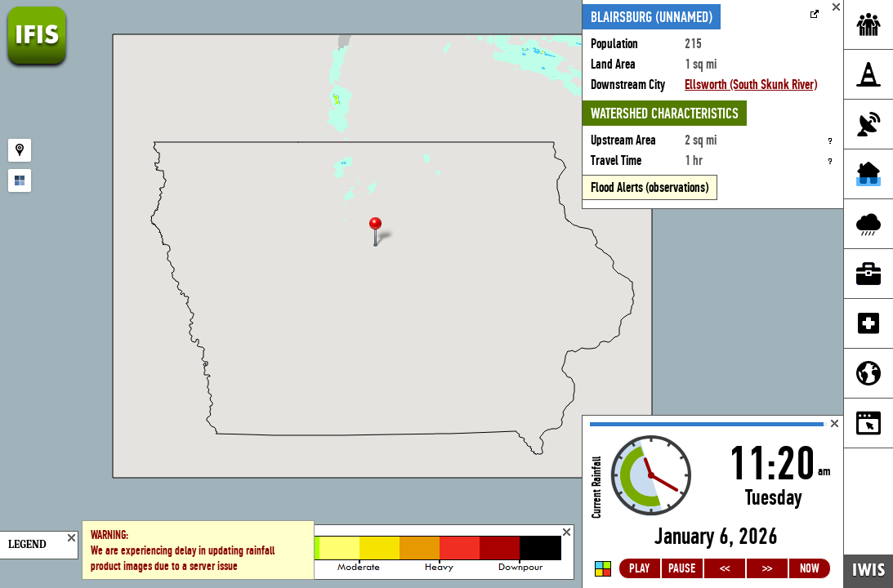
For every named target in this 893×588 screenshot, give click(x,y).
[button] (382, 233)
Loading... (713, 502)
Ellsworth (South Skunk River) (751, 85)
